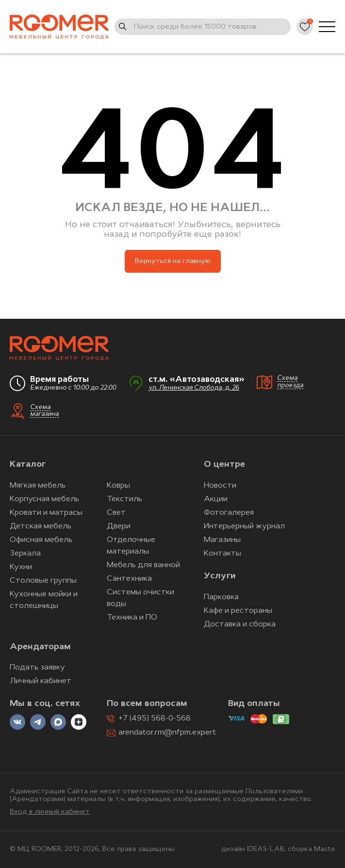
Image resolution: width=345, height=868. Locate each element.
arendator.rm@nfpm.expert (167, 733)
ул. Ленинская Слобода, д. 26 (194, 388)
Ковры (118, 486)
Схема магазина (44, 411)
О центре (224, 465)
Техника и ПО (132, 618)
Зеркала (25, 554)
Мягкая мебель (38, 486)
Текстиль (124, 499)
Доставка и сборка (240, 624)
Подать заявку (37, 668)
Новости (220, 486)
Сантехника (129, 579)
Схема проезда (290, 382)
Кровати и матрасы (46, 513)
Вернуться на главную (173, 261)
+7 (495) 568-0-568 (155, 719)
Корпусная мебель (44, 499)
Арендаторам (40, 647)
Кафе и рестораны (238, 611)
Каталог (28, 465)
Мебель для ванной (143, 565)
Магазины (222, 540)
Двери (119, 526)
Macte (325, 849)
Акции (216, 499)
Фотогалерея (229, 513)
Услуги (220, 576)
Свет (116, 513)
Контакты (222, 554)
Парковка (221, 597)
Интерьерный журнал (244, 526)
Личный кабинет (41, 681)
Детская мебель (41, 526)
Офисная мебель (41, 540)
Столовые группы (43, 581)
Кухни (21, 567)
